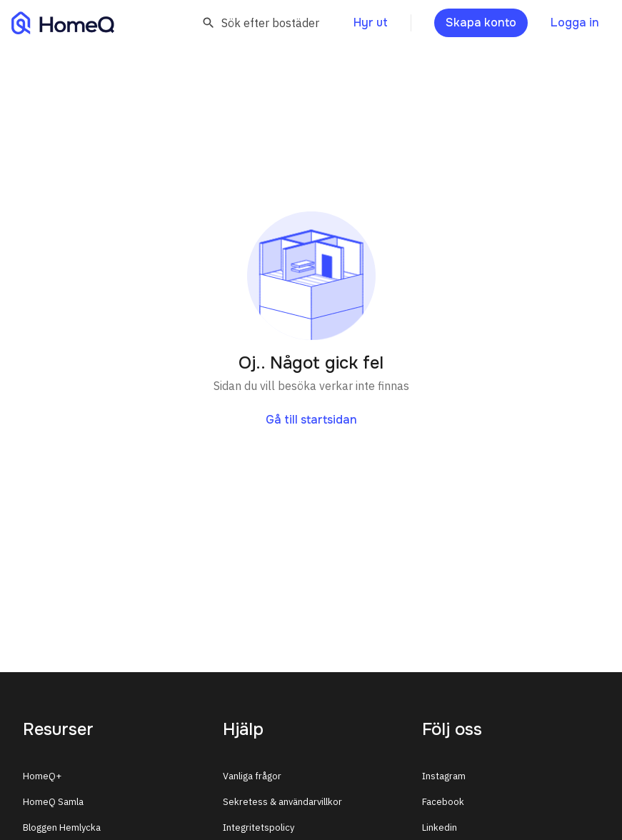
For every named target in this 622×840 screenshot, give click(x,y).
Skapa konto (481, 22)
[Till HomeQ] (63, 23)
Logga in (575, 22)
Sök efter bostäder (260, 23)
